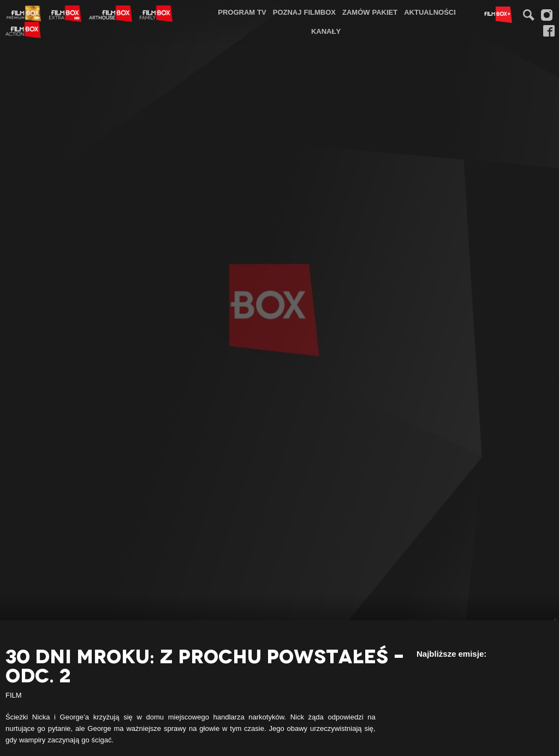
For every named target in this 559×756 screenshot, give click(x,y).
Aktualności (430, 12)
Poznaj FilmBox (304, 12)
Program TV (242, 12)
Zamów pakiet (370, 12)
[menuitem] (242, 12)
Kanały (326, 31)
